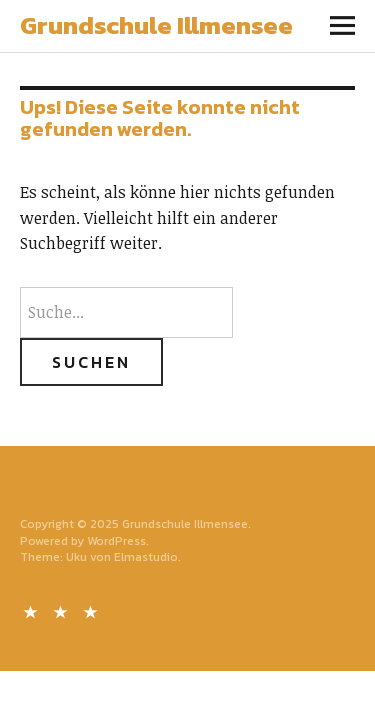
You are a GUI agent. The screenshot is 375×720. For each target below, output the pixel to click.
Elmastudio (146, 557)
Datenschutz (63, 610)
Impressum (93, 610)
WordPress (116, 541)
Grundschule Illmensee (156, 25)
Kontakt (33, 610)
